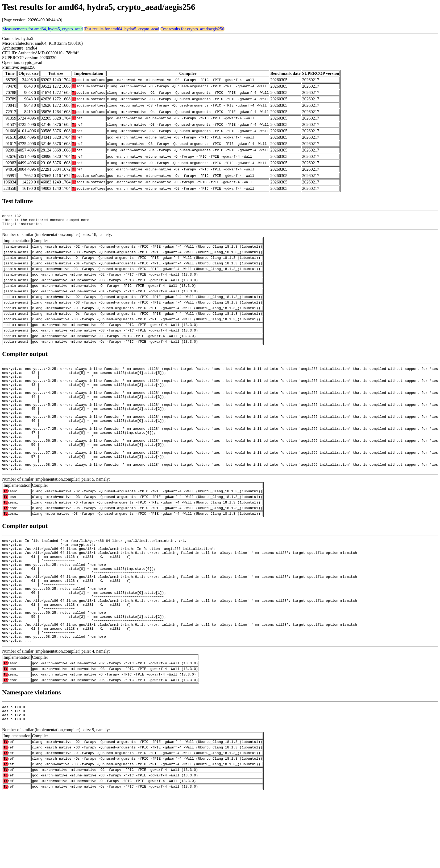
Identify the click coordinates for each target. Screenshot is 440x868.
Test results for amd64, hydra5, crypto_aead (122, 29)
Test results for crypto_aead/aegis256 (192, 29)
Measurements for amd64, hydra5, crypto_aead (43, 29)
